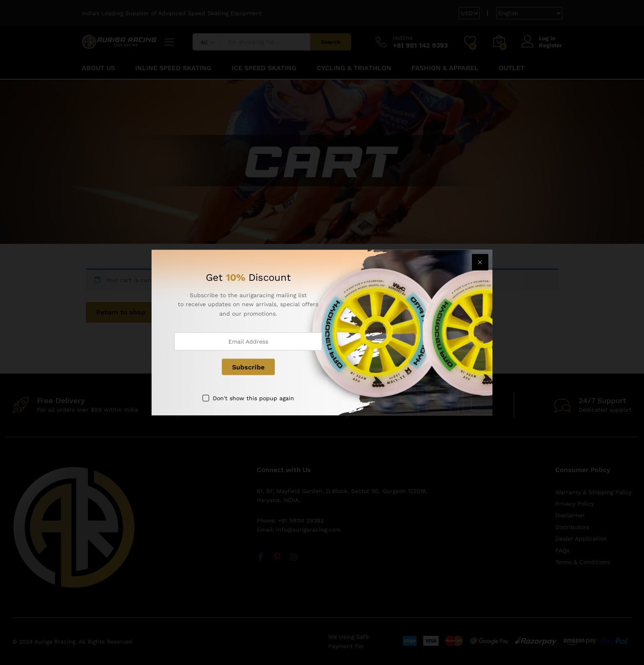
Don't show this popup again (253, 398)
